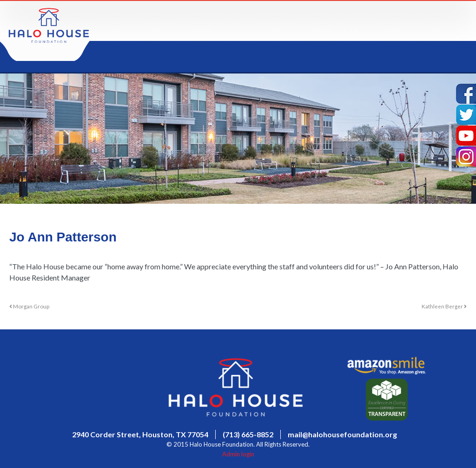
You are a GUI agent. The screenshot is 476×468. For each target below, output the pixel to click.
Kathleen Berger (444, 306)
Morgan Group (29, 306)
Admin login (238, 454)
